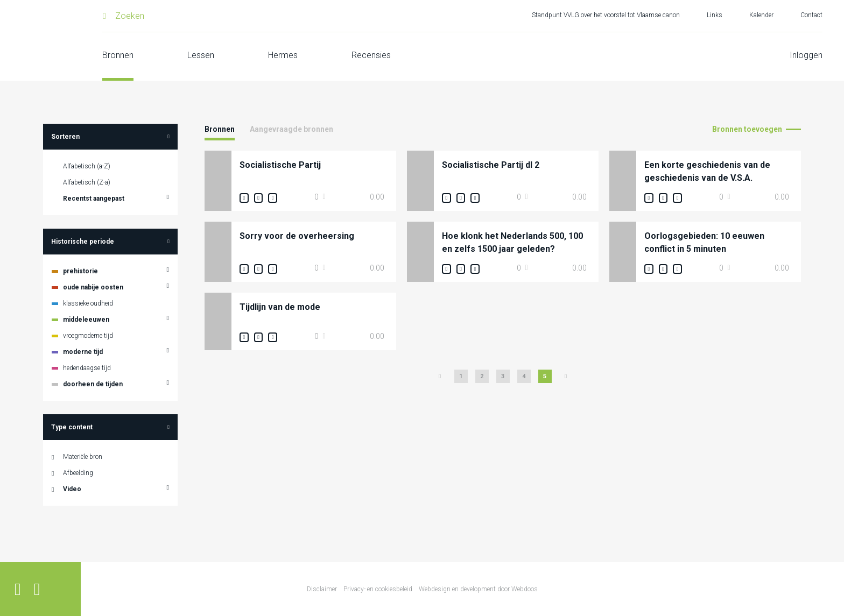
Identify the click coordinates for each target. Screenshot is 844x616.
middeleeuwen (86, 320)
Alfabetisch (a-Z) (87, 166)
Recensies (371, 55)
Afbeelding (78, 473)
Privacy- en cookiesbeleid (378, 589)
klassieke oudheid (88, 303)
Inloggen (806, 55)
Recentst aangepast (94, 199)
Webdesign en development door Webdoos (478, 589)
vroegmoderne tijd (88, 336)
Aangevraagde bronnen (291, 129)
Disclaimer (322, 589)
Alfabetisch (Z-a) (87, 182)
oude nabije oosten (93, 287)
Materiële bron (83, 457)
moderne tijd (83, 352)
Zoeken (130, 16)
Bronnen (118, 55)
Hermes (283, 55)
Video (72, 489)
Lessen (201, 55)
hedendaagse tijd (87, 368)
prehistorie (80, 271)
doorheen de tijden (93, 384)
